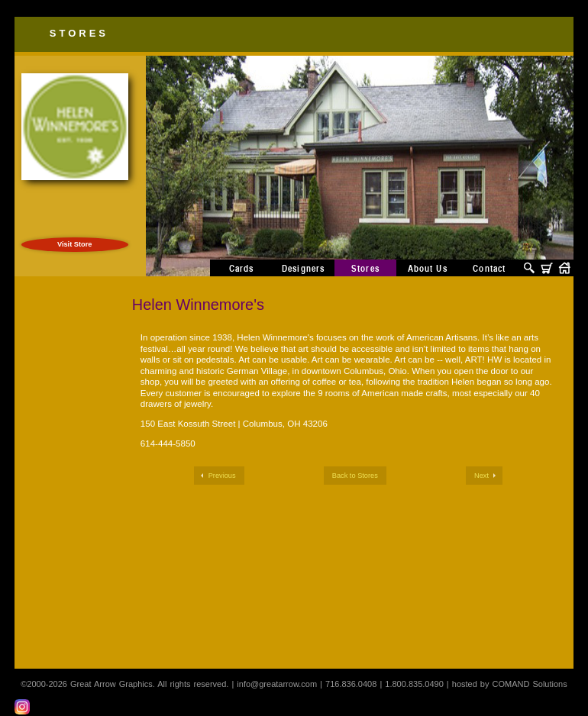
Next (481, 476)
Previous (222, 476)
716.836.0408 (351, 684)
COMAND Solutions (530, 684)
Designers (303, 268)
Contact (489, 268)
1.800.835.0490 (414, 684)
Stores (79, 33)
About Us (428, 268)
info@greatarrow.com (277, 684)
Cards (242, 268)
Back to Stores (355, 476)
